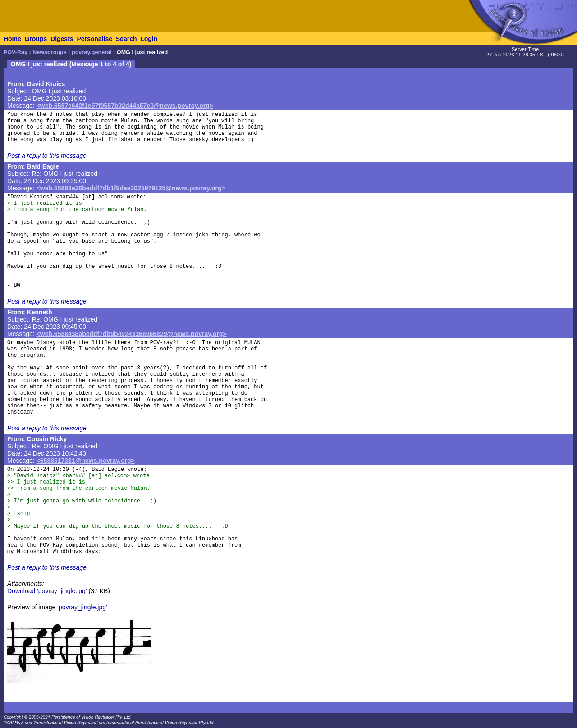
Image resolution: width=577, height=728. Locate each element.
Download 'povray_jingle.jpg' (47, 591)
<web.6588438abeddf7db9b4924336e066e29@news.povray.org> (132, 334)
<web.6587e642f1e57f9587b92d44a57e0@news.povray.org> (125, 106)
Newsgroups (50, 52)
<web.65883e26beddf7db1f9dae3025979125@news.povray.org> (131, 188)
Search (126, 39)
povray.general (92, 52)
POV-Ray (16, 52)
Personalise (94, 39)
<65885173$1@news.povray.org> (86, 461)
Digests (62, 39)
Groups (36, 39)
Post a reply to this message (47, 156)
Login (149, 39)
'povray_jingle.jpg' (82, 607)
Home (12, 39)
